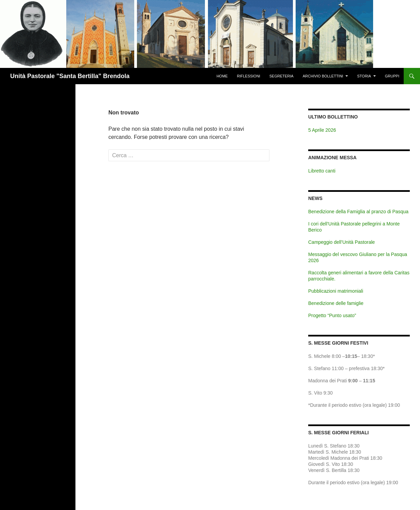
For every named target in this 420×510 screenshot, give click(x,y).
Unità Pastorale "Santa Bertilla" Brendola (70, 76)
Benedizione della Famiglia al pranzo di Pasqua (358, 212)
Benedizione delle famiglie (336, 303)
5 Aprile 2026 (322, 130)
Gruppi (392, 76)
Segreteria (282, 76)
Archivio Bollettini (323, 76)
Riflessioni (248, 76)
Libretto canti (322, 171)
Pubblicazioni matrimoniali (336, 291)
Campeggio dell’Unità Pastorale (342, 242)
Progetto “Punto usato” (332, 315)
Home (222, 76)
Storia (364, 76)
